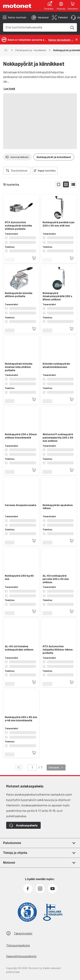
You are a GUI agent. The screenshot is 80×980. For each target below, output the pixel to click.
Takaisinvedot (23, 933)
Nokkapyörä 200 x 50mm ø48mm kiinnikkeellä (21, 436)
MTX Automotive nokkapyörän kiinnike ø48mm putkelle (18, 226)
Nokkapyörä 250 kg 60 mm (19, 577)
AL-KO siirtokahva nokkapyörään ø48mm (19, 648)
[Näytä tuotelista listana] (73, 184)
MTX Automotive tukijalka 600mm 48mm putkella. (58, 650)
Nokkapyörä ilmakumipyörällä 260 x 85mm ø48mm (57, 296)
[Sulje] (77, 40)
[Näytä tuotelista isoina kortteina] (59, 184)
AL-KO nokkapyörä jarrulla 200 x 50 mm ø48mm (56, 579)
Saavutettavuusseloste (21, 956)
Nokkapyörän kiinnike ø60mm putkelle (19, 295)
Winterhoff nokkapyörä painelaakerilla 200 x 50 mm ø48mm (58, 438)
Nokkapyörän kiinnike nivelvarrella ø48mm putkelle (19, 367)
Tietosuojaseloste (18, 945)
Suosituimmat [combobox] (19, 170)
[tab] (40, 17)
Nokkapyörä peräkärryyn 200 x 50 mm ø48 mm (59, 224)
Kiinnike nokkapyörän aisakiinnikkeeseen (56, 365)
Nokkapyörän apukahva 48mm (58, 507)
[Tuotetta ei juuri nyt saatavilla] (34, 258)
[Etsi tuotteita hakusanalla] (72, 27)
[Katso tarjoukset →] (61, 39)
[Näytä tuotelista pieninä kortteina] (66, 184)
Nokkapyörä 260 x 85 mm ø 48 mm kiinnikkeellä (21, 719)
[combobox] (35, 27)
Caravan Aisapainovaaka (21, 505)
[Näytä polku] (6, 50)
